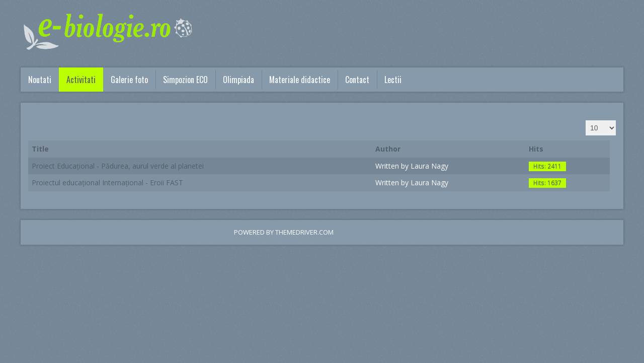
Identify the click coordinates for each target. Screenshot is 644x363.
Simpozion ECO (185, 80)
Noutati (40, 80)
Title (40, 149)
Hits (536, 149)
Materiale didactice (300, 80)
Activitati (81, 80)
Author (388, 149)
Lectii (393, 80)
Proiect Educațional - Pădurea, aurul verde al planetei (118, 166)
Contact (357, 80)
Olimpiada (238, 80)
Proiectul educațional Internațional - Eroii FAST (107, 183)
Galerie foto (129, 80)
